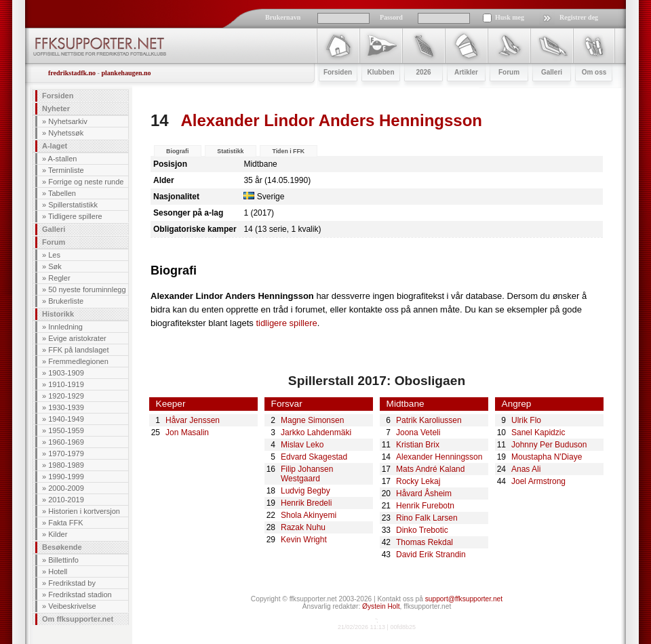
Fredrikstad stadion (80, 595)
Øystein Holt (381, 606)
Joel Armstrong (538, 481)
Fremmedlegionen (78, 361)
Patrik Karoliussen (429, 420)
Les (54, 255)
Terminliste (66, 170)
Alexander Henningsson (439, 457)
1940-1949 (66, 419)
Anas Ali (526, 469)
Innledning (65, 327)
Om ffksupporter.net (78, 619)
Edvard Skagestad (314, 457)
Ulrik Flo (526, 420)
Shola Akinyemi (309, 515)
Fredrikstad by (72, 583)
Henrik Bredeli (306, 503)
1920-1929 (66, 396)
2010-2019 (66, 500)
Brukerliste (66, 301)
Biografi (177, 151)
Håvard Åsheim (424, 494)
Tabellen (62, 193)
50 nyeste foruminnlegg (87, 289)
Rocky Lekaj (418, 481)
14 (160, 120)
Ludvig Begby (305, 491)
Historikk (58, 314)
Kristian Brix (418, 445)
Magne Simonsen (312, 420)
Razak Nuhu (303, 527)
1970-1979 (66, 454)
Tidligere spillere (75, 216)
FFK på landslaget (78, 350)
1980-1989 (66, 465)
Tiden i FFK (288, 151)
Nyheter (56, 108)
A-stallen (63, 159)
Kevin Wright (304, 540)
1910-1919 (66, 384)
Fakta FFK (65, 523)
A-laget (55, 146)
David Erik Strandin (431, 555)
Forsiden (58, 96)
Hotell (58, 571)
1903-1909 (66, 373)
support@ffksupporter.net (464, 599)
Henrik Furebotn (425, 506)
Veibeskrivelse (72, 606)
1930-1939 (66, 407)
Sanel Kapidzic (538, 432)
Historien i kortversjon (84, 511)
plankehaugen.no (126, 73)
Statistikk (230, 151)
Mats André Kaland (430, 469)
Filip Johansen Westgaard (307, 474)
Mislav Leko (302, 445)
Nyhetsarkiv (67, 121)
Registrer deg (579, 17)
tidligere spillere (286, 323)
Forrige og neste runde (86, 182)
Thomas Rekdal (425, 542)
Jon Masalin (187, 432)
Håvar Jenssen (193, 420)
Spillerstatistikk (73, 205)
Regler (59, 278)
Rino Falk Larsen (427, 518)
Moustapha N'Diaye (547, 457)
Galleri (54, 229)
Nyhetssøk (66, 133)
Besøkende (62, 547)
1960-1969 (66, 442)
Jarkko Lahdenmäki (316, 432)
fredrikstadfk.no (72, 73)
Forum (54, 242)
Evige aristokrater (77, 338)
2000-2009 (66, 488)
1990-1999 (66, 477)
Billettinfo (63, 560)
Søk (55, 266)
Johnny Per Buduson (549, 445)
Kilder (58, 534)
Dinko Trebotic (422, 530)
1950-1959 (66, 430)
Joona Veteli (418, 432)
